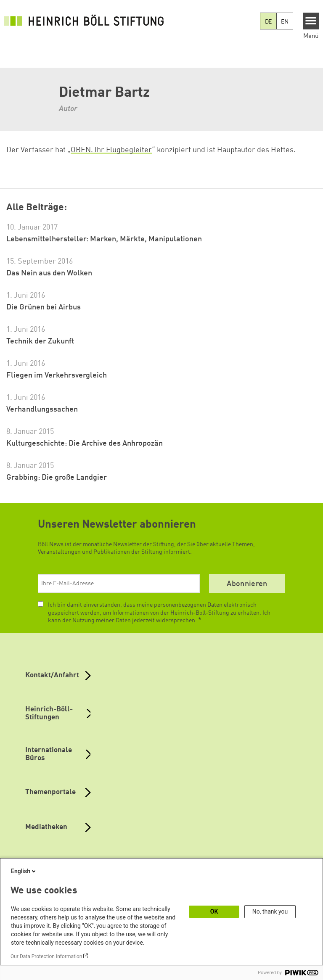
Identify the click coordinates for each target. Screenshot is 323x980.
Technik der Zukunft (40, 341)
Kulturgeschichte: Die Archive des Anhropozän (85, 444)
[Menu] (311, 21)
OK (214, 911)
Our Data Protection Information (46, 956)
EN (285, 22)
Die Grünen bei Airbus (44, 307)
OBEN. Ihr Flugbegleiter (111, 150)
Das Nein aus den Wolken (49, 273)
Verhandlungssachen (42, 409)
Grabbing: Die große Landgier (57, 478)
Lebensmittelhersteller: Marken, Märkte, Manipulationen (104, 239)
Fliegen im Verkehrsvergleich (57, 375)
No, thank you (270, 911)
